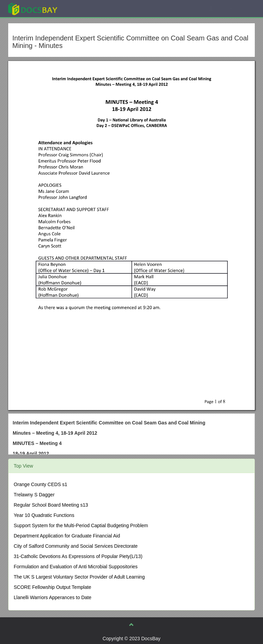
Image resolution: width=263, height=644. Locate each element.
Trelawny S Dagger (34, 495)
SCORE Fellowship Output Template (52, 587)
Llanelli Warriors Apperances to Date (53, 597)
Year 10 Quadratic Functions (44, 515)
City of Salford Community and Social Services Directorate (76, 546)
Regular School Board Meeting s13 (51, 505)
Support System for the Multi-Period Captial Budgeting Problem (81, 525)
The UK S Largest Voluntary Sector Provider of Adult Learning (79, 577)
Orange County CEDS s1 (40, 484)
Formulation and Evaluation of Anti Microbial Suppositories (76, 567)
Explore (84, 8)
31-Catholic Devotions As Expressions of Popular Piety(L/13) (78, 556)
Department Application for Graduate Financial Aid (67, 536)
